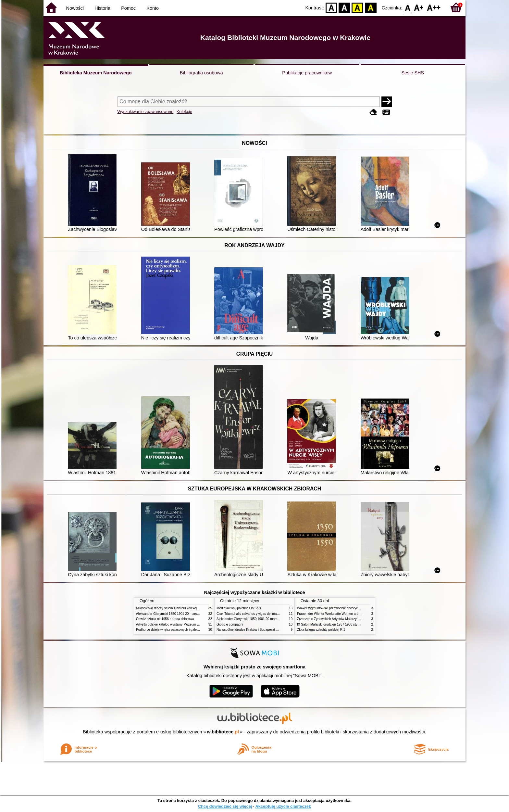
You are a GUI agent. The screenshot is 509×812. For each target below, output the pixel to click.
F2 (434, 7)
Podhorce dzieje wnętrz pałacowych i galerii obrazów (174, 630)
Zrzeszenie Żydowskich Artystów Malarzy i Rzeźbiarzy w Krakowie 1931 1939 (353, 619)
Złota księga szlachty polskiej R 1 (321, 630)
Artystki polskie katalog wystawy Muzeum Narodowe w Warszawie (184, 624)
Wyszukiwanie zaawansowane (146, 112)
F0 (408, 7)
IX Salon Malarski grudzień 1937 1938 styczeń (331, 624)
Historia (102, 8)
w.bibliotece (223, 732)
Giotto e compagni (230, 624)
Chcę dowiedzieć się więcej (225, 806)
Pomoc (128, 8)
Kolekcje (184, 112)
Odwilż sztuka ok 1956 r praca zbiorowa (165, 619)
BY (371, 7)
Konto (153, 8)
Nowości (75, 8)
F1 (419, 7)
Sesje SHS (413, 73)
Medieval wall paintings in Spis (239, 608)
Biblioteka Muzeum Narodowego (96, 73)
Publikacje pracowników (307, 73)
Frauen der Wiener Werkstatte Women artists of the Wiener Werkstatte (348, 614)
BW (344, 7)
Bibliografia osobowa (201, 73)
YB (358, 7)
